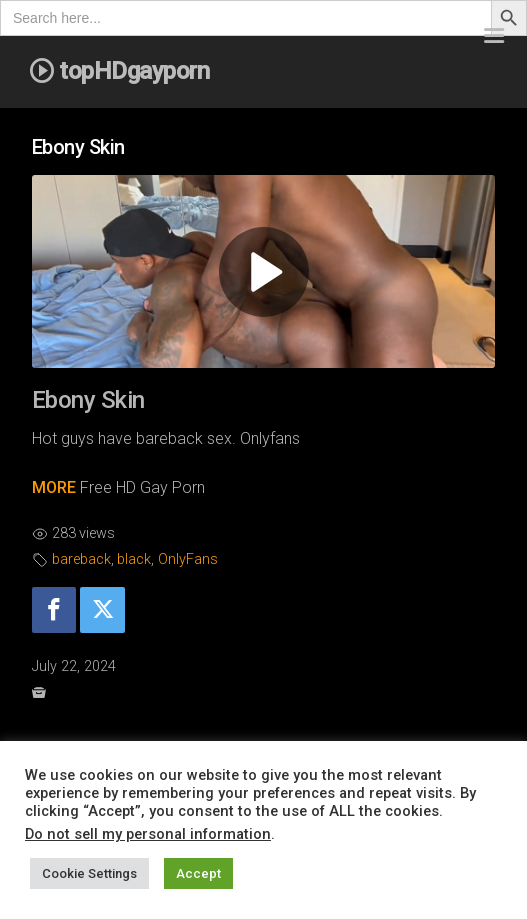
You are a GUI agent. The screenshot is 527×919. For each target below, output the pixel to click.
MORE (54, 487)
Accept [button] (198, 873)
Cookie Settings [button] (89, 873)
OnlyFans (188, 559)
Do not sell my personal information (148, 834)
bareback (81, 559)
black (134, 559)
